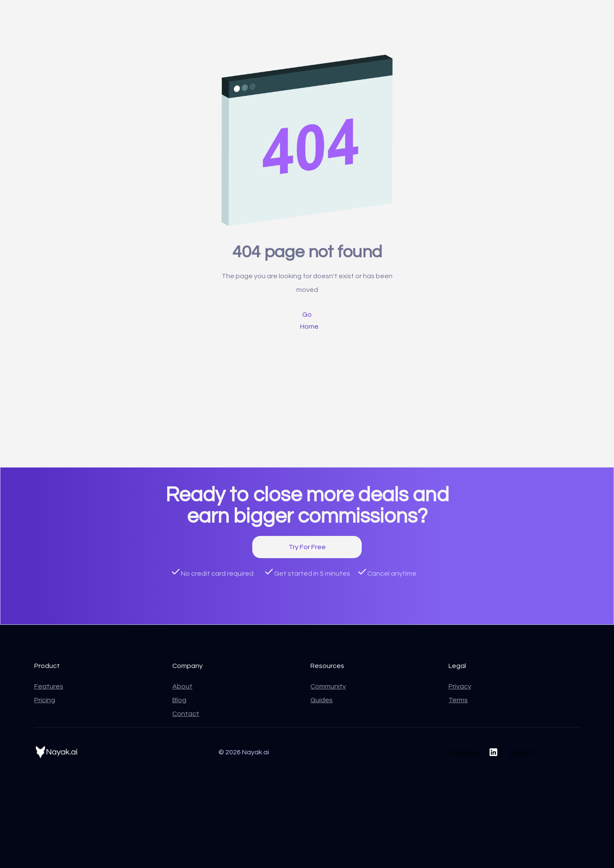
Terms (458, 700)
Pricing (45, 700)
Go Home (309, 321)
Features (49, 686)
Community (328, 686)
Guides (322, 700)
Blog (179, 700)
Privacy (460, 686)
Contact (186, 714)
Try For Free (307, 547)
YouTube (464, 752)
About (182, 686)
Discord (521, 752)
